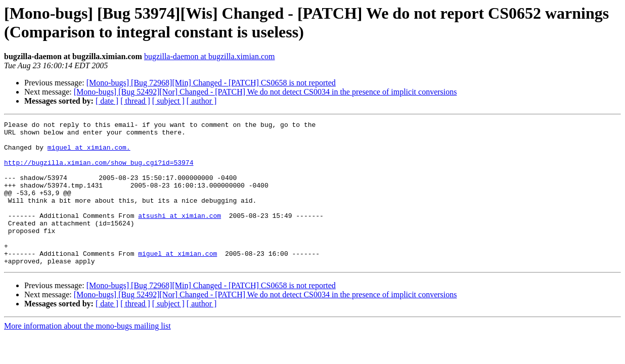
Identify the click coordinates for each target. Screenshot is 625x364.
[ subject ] (168, 101)
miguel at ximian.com (177, 281)
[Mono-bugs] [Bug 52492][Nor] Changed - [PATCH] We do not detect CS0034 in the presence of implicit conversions (265, 92)
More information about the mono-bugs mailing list (87, 355)
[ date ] (107, 101)
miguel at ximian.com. (89, 153)
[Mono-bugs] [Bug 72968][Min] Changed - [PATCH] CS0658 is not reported (211, 83)
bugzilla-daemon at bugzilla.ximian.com (210, 56)
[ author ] (202, 101)
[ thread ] (135, 101)
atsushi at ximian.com (180, 235)
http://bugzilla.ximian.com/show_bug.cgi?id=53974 (99, 171)
